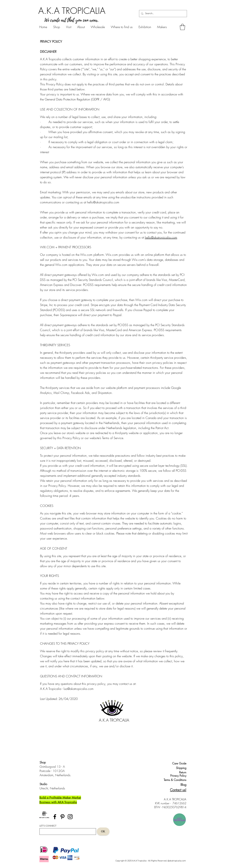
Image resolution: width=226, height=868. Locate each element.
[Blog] (181, 785)
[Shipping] (179, 768)
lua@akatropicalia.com (79, 689)
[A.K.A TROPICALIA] (72, 11)
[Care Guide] (179, 763)
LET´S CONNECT (48, 826)
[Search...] (163, 14)
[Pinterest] (62, 817)
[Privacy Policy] (178, 776)
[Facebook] (55, 817)
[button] (182, 27)
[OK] (103, 831)
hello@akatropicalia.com (103, 202)
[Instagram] (70, 817)
